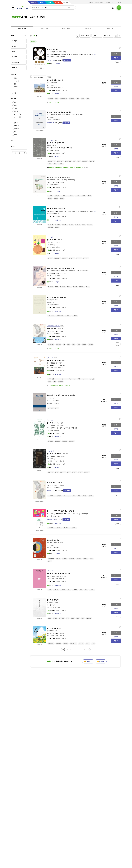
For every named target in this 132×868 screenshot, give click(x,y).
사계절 (49, 333)
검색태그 (16, 87)
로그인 (96, 2)
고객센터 (119, 2)
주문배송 (108, 2)
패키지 (16, 132)
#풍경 (69, 472)
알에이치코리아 (51, 57)
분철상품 (16, 123)
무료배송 (16, 108)
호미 (48, 305)
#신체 (69, 345)
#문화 (84, 225)
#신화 (57, 472)
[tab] (22, 28)
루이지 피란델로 (51, 577)
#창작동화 (66, 644)
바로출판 (66, 3)
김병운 (66, 514)
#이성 (86, 590)
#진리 (81, 590)
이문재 (49, 303)
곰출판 (49, 247)
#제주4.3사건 (73, 644)
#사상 (88, 287)
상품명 (16, 78)
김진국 (49, 545)
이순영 (61, 366)
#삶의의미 (85, 161)
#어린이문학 (51, 644)
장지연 (62, 577)
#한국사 (55, 618)
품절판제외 (17, 129)
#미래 (74, 345)
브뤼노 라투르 (51, 428)
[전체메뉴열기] (13, 8)
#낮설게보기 (57, 258)
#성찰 (83, 99)
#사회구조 (51, 225)
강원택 (49, 605)
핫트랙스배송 (17, 111)
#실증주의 (75, 590)
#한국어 (50, 258)
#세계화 (57, 227)
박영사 (49, 400)
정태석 (49, 211)
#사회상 (80, 472)
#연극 (69, 590)
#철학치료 (86, 559)
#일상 (50, 561)
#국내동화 (59, 644)
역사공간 (49, 607)
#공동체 (62, 198)
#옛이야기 (63, 472)
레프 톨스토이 (51, 366)
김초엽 (49, 331)
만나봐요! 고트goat (54, 102)
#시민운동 (71, 196)
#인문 (57, 99)
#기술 (79, 345)
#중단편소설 (66, 528)
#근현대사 (62, 618)
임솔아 (49, 514)
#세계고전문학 (52, 161)
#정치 (73, 618)
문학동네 (49, 516)
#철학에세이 (51, 559)
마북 (48, 185)
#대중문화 (56, 590)
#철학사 (69, 287)
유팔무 (82, 211)
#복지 (57, 408)
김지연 (74, 514)
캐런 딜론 (80, 55)
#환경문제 (51, 441)
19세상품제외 (17, 117)
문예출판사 (50, 368)
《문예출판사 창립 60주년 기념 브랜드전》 (60, 385)
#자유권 (89, 196)
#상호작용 (78, 225)
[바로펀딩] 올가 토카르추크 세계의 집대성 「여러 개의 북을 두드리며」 (67, 168)
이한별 (49, 117)
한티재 (49, 547)
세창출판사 (50, 87)
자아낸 (49, 120)
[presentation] (22, 28)
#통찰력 (75, 287)
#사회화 (71, 225)
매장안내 (113, 2)
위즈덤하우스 (51, 461)
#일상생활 (90, 225)
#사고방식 (72, 258)
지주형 (57, 211)
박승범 (57, 634)
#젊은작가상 (51, 528)
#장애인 (84, 345)
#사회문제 (51, 408)
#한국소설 (59, 528)
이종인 (49, 55)
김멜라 (57, 514)
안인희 (62, 273)
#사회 (83, 618)
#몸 (64, 345)
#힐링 (92, 559)
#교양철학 (51, 99)
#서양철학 (63, 287)
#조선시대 (51, 472)
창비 (48, 150)
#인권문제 (57, 196)
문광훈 (49, 85)
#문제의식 (72, 99)
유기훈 (57, 183)
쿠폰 (15, 102)
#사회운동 (51, 227)
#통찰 (55, 164)
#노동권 (77, 196)
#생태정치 (58, 441)
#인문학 (58, 559)
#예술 (78, 99)
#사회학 (50, 196)
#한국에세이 (51, 316)
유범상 (49, 183)
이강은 (68, 148)
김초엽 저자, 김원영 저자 (53, 485)
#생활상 (74, 472)
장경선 (49, 634)
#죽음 (79, 161)
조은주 (74, 211)
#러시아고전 (60, 161)
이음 (48, 430)
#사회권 (50, 198)
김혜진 (82, 514)
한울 (48, 214)
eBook (42, 3)
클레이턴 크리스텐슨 (59, 55)
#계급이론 (72, 441)
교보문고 (33, 3)
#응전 (88, 99)
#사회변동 (58, 225)
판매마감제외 (17, 126)
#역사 (50, 618)
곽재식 (49, 459)
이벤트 (16, 105)
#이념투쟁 (65, 441)
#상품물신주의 (64, 99)
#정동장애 (72, 559)
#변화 (68, 618)
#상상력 (88, 644)
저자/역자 (16, 81)
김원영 (57, 331)
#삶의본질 (92, 161)
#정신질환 (79, 559)
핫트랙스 (58, 3)
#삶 (74, 161)
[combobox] (35, 8)
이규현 (73, 428)
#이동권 (56, 198)
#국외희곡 (63, 590)
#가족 (93, 644)
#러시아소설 (68, 161)
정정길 (49, 398)
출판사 (16, 84)
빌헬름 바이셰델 (51, 273)
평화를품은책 (51, 636)
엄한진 (66, 211)
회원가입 (91, 2)
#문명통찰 (75, 316)
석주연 (49, 245)
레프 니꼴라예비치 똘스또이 (54, 148)
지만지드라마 (51, 579)
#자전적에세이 (60, 316)
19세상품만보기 (18, 114)
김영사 (49, 276)
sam (50, 2)
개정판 (16, 135)
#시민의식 (64, 196)
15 (87, 649)
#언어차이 (79, 258)
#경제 (78, 618)
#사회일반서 (51, 345)
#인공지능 (86, 258)
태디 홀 (71, 55)
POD (15, 120)
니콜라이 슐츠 (63, 428)
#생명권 (83, 196)
